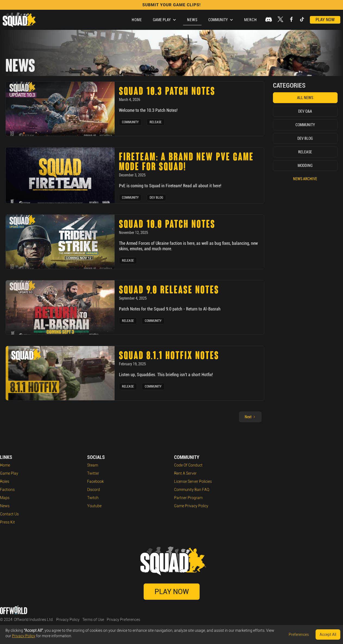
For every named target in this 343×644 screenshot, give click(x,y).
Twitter (93, 473)
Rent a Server (185, 473)
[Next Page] (250, 417)
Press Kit (7, 522)
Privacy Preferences (123, 620)
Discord (94, 490)
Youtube (94, 506)
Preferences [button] (299, 635)
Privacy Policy (68, 620)
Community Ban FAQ (192, 490)
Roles (5, 481)
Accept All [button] (328, 635)
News (192, 20)
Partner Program (188, 498)
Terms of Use (93, 620)
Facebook (95, 481)
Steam (93, 465)
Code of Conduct (188, 465)
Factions (7, 490)
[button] (165, 20)
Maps (5, 498)
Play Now (325, 20)
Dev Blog (156, 198)
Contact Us (9, 514)
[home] (19, 20)
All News (305, 98)
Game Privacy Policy (191, 506)
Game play (9, 473)
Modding (305, 166)
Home (137, 20)
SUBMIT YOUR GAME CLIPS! (171, 5)
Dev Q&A (305, 111)
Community (130, 122)
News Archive (305, 179)
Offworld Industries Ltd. (34, 620)
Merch (251, 20)
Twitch (93, 498)
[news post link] (60, 109)
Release (156, 122)
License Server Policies (193, 481)
